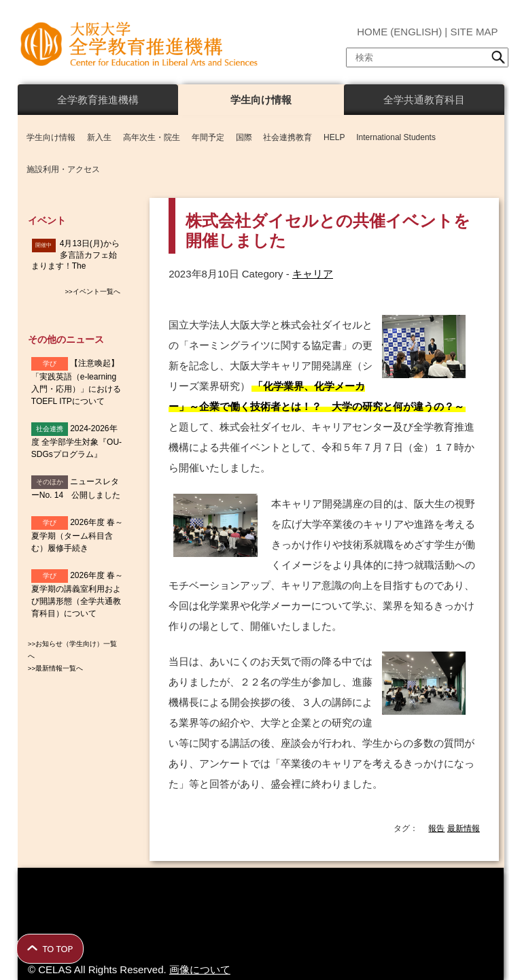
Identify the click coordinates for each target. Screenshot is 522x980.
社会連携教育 (288, 137)
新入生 (99, 137)
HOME (372, 32)
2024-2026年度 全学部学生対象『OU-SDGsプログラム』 (76, 441)
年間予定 (208, 137)
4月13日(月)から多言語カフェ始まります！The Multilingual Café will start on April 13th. (77, 266)
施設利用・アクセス (63, 169)
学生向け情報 (261, 100)
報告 (436, 828)
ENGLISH (416, 32)
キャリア (313, 274)
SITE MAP (474, 32)
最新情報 (464, 828)
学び (50, 364)
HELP (334, 137)
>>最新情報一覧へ (55, 668)
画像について (200, 969)
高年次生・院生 (152, 137)
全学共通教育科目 (424, 100)
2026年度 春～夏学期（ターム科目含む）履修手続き (77, 535)
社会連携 (50, 429)
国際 (244, 137)
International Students (396, 137)
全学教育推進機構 (98, 100)
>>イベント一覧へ (92, 291)
